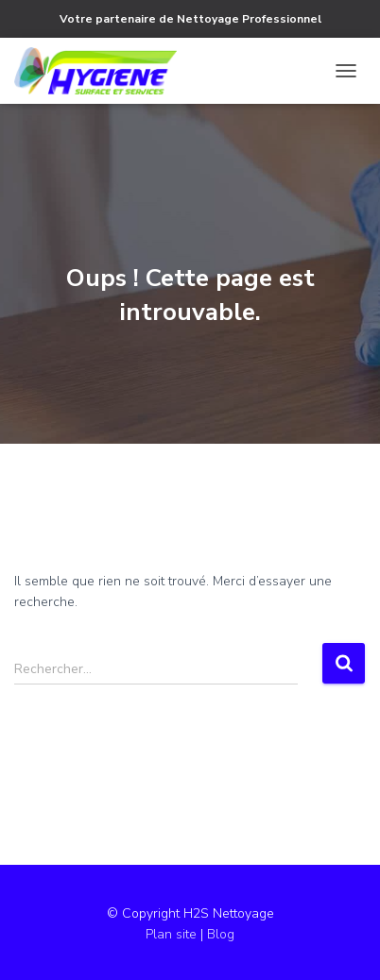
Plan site (173, 934)
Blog (221, 934)
